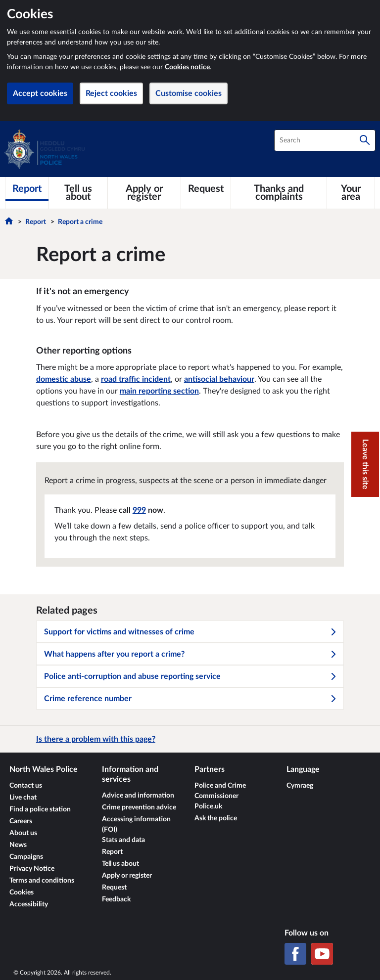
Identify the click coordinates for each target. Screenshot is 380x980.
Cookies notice (187, 67)
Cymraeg (300, 786)
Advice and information (138, 796)
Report (36, 222)
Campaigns (26, 857)
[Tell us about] (78, 193)
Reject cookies (111, 93)
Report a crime (80, 222)
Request (114, 888)
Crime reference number (190, 699)
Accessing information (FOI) (136, 824)
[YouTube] (322, 954)
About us (23, 833)
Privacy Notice (32, 869)
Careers (21, 821)
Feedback (116, 899)
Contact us (26, 786)
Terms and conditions (42, 881)
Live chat (23, 798)
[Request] (206, 189)
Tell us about (120, 864)
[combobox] (325, 140)
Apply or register (127, 876)
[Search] (365, 140)
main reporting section (159, 391)
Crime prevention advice (139, 807)
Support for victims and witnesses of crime (190, 632)
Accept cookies (40, 93)
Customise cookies (189, 93)
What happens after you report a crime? (190, 654)
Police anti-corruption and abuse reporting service (190, 676)
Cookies (22, 892)
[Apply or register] (144, 193)
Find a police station (40, 809)
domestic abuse (64, 379)
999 (139, 510)
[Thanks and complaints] (279, 193)
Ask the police (216, 818)
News (18, 845)
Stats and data (123, 840)
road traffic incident (136, 379)
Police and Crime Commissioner (220, 791)
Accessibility (29, 904)
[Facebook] (295, 954)
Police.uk (208, 806)
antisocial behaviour (219, 379)
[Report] (27, 189)
